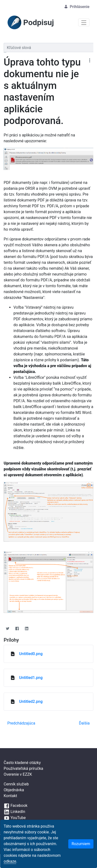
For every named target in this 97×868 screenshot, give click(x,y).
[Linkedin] (27, 628)
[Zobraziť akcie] (90, 60)
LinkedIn (14, 812)
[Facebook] (17, 628)
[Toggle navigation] (84, 22)
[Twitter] (7, 628)
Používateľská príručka (23, 768)
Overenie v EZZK (18, 774)
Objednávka (14, 790)
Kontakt (10, 796)
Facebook (16, 806)
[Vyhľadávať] (48, 48)
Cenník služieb (16, 784)
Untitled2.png (31, 701)
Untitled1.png (31, 678)
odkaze (10, 861)
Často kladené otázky (22, 763)
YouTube (15, 818)
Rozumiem (81, 844)
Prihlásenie (77, 7)
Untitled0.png (31, 654)
